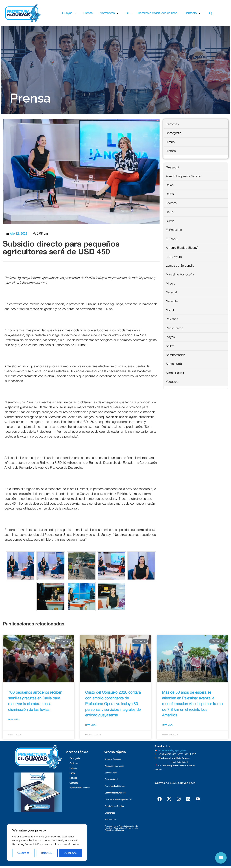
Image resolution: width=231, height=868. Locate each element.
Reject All (47, 853)
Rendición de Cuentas (79, 788)
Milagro (171, 284)
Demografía (174, 133)
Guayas (69, 13)
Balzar (170, 194)
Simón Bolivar (175, 373)
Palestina (172, 319)
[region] (47, 843)
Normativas (109, 13)
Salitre (170, 346)
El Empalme (174, 230)
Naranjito (172, 301)
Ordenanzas (110, 813)
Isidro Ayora (174, 257)
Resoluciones (110, 820)
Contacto (192, 13)
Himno (170, 142)
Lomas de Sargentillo (180, 266)
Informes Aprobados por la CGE (118, 800)
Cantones (172, 124)
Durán (170, 221)
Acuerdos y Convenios (114, 766)
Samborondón (175, 355)
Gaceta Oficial (111, 773)
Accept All (70, 853)
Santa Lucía (174, 364)
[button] (211, 13)
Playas (170, 337)
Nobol (170, 310)
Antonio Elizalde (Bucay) (182, 248)
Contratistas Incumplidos (115, 793)
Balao (170, 185)
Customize (23, 853)
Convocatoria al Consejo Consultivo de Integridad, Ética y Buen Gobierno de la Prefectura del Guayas (121, 828)
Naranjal (171, 292)
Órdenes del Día (112, 779)
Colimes (171, 203)
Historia (171, 151)
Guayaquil (173, 167)
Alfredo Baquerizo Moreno (183, 176)
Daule (170, 212)
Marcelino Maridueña (180, 274)
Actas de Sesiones (113, 759)
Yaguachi (172, 382)
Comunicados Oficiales (115, 786)
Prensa (88, 13)
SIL (128, 13)
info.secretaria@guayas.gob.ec (172, 750)
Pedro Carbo (175, 328)
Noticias (73, 778)
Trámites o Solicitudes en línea (157, 13)
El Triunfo (172, 239)
